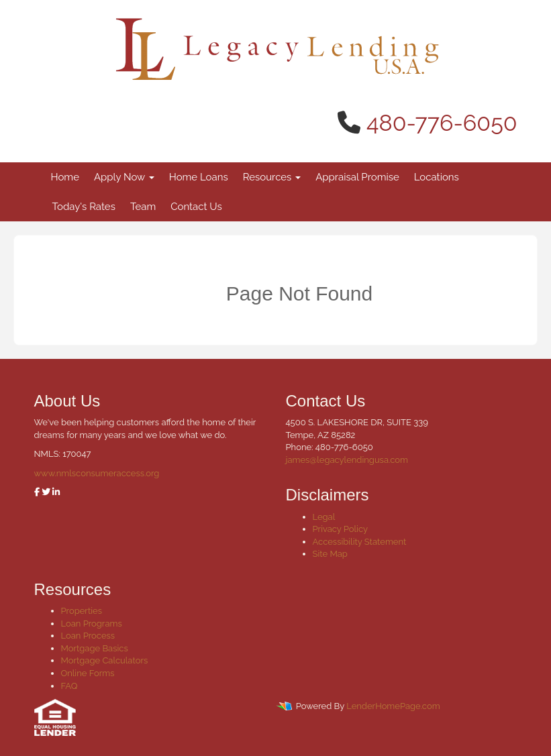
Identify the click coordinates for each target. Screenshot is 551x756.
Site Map (330, 554)
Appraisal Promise (357, 177)
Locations (437, 177)
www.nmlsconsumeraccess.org (97, 473)
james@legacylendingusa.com (347, 460)
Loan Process (88, 636)
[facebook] (37, 492)
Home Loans (199, 177)
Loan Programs (92, 624)
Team (143, 207)
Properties (82, 611)
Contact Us (196, 207)
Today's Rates (84, 207)
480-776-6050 (442, 123)
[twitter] (46, 492)
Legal (324, 517)
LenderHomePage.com (393, 707)
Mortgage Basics (95, 648)
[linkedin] (56, 492)
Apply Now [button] (124, 177)
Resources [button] (272, 177)
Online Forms (88, 673)
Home (65, 177)
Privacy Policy (341, 529)
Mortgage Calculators (105, 660)
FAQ (69, 686)
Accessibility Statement (360, 542)
